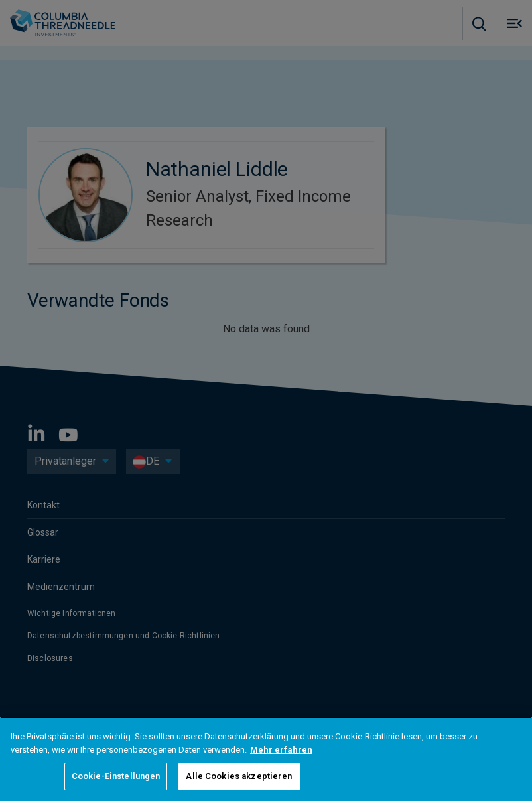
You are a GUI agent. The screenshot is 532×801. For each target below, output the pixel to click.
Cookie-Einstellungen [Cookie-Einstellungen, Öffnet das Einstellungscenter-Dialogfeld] (116, 776)
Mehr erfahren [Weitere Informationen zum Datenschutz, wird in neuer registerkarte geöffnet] (281, 750)
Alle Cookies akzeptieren (239, 776)
